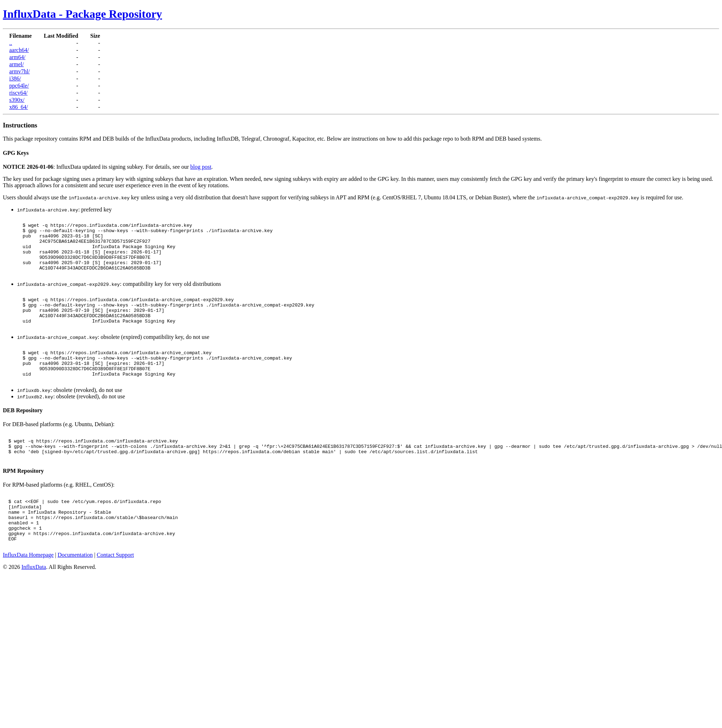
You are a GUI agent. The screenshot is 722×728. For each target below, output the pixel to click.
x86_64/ (19, 107)
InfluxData (34, 610)
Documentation (75, 598)
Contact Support (115, 598)
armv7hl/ (20, 71)
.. (11, 43)
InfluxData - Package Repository (82, 14)
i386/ (15, 78)
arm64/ (17, 57)
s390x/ (17, 100)
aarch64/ (19, 50)
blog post (201, 167)
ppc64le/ (19, 86)
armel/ (17, 64)
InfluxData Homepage (28, 598)
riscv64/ (19, 93)
